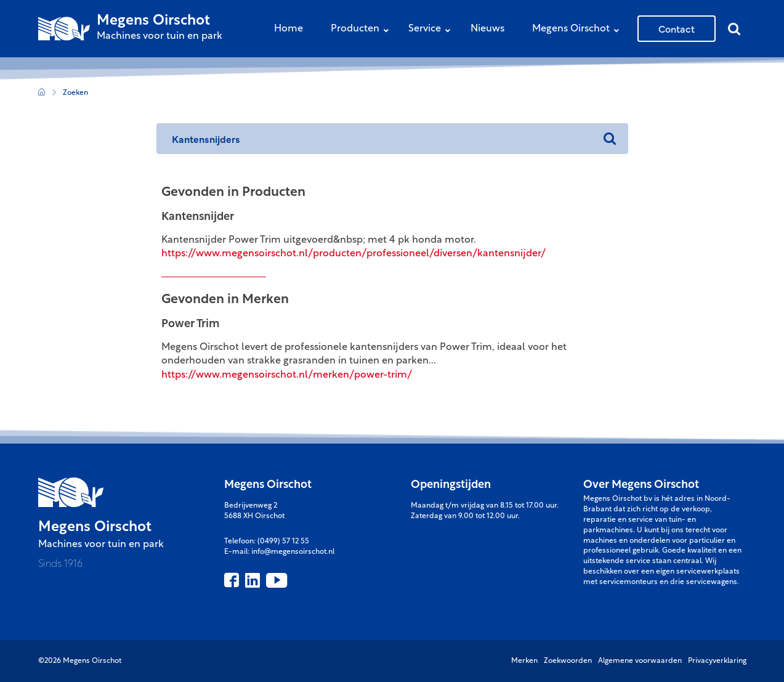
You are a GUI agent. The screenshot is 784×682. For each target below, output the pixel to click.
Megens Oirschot (579, 30)
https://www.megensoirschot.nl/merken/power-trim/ (287, 375)
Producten (363, 30)
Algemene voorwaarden (640, 661)
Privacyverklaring (717, 661)
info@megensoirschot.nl (293, 552)
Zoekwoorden (568, 661)
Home (289, 29)
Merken (524, 661)
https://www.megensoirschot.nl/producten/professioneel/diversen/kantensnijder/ (354, 254)
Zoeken (75, 93)
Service (432, 30)
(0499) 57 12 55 (283, 542)
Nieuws (487, 29)
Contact (677, 28)
